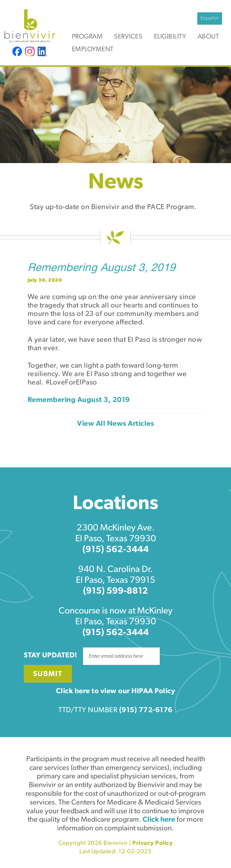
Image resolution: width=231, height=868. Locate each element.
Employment (93, 49)
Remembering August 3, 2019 (102, 269)
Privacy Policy (152, 843)
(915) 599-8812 (115, 591)
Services (128, 37)
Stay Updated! (51, 656)
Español (210, 18)
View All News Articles (115, 424)
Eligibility (170, 37)
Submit (48, 674)
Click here (159, 820)
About (208, 37)
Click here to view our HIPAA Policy (116, 691)
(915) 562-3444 (116, 550)
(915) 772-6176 (146, 710)
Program (87, 37)
